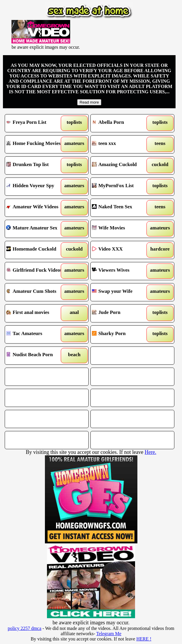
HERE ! (144, 639)
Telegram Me (109, 634)
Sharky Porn (122, 334)
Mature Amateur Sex (36, 229)
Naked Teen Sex (122, 208)
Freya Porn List (36, 123)
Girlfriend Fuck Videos (36, 271)
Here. (150, 452)
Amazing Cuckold (122, 165)
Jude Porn (122, 313)
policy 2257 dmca (25, 628)
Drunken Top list (36, 165)
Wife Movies (122, 229)
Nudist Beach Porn (36, 356)
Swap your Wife (122, 292)
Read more (89, 102)
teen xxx (122, 144)
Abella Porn (122, 123)
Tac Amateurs (36, 334)
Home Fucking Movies (36, 144)
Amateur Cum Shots (36, 292)
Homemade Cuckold (36, 250)
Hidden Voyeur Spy (36, 187)
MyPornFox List (122, 187)
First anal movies (36, 313)
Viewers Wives (122, 271)
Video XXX (122, 250)
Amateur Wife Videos (36, 208)
